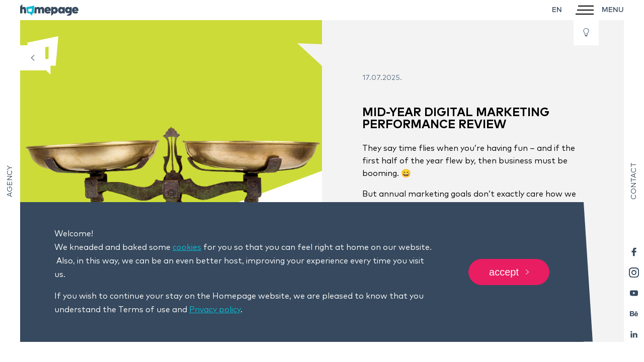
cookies (187, 247)
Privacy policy (215, 310)
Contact (634, 181)
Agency (10, 181)
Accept (509, 272)
